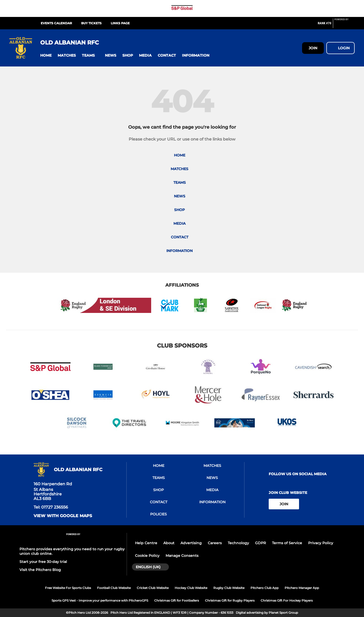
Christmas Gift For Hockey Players (287, 600)
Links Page (120, 23)
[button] (46, 55)
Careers (215, 543)
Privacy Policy (321, 543)
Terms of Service (287, 543)
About (169, 543)
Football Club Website (114, 588)
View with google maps (63, 516)
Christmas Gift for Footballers (177, 600)
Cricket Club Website (153, 588)
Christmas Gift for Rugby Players (230, 600)
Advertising (191, 543)
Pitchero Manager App (302, 588)
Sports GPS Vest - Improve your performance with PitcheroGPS (100, 600)
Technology (238, 543)
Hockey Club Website (191, 588)
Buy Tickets (91, 23)
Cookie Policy (147, 556)
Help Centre (146, 543)
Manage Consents (182, 556)
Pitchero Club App (265, 588)
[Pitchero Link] (345, 25)
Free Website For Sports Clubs (68, 588)
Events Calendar (56, 23)
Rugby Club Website (229, 588)
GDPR (260, 543)
